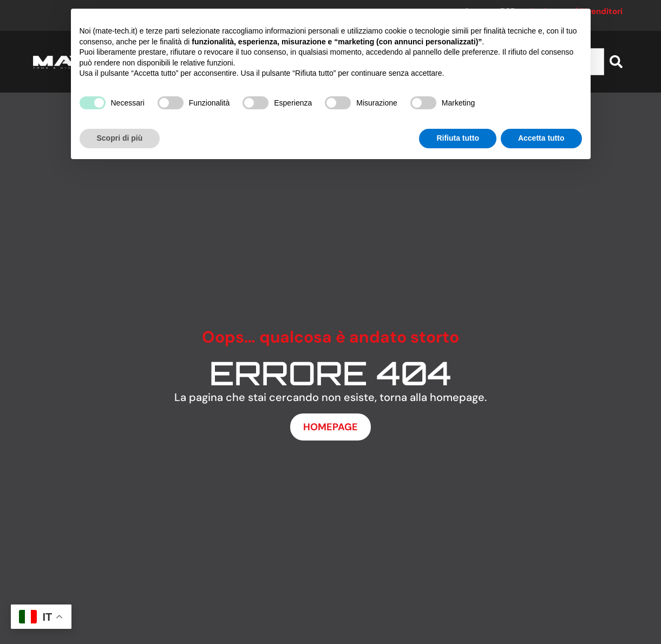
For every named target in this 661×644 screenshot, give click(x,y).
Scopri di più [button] (120, 138)
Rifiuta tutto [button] (458, 138)
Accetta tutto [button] (541, 138)
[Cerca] (616, 62)
